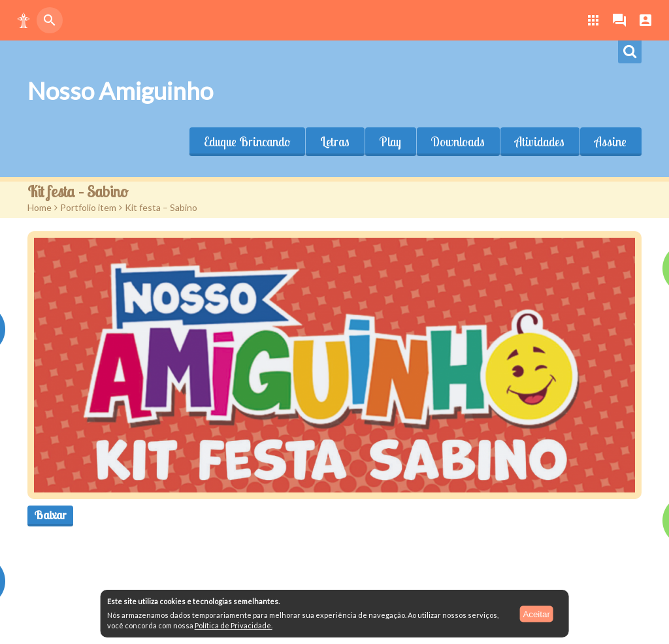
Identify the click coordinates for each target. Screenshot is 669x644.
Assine (611, 142)
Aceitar (536, 614)
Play (390, 142)
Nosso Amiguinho (120, 91)
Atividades (540, 142)
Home (40, 207)
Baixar (50, 515)
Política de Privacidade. (234, 625)
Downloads (458, 142)
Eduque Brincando (247, 142)
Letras (335, 142)
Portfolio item (88, 207)
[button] (24, 20)
